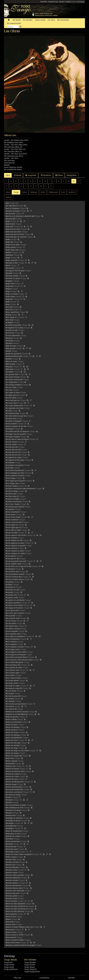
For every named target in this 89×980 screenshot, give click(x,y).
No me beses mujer (13, 517)
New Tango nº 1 (12, 317)
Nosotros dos (11, 815)
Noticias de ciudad (13, 836)
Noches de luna (12, 779)
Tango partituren (11, 969)
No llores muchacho (14, 502)
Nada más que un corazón (16, 237)
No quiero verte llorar (14, 605)
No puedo (9, 592)
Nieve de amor (11, 361)
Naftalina (9, 255)
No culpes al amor (13, 393)
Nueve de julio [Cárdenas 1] (17, 906)
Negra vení (10, 284)
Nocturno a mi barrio (14, 792)
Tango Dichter (30, 965)
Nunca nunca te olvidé (15, 935)
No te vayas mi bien (13, 678)
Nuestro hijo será (13, 893)
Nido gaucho (11, 348)
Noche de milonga (13, 735)
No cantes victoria (13, 377)
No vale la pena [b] (13, 696)
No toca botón (11, 691)
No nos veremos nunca (15, 579)
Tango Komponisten (32, 972)
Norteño (9, 802)
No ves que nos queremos (16, 704)
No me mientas (12, 548)
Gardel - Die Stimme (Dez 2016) (16, 140)
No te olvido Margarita (14, 662)
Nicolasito (10, 341)
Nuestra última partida (15, 875)
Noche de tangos (12, 753)
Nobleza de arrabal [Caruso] (17, 712)
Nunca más (10, 930)
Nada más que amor (14, 232)
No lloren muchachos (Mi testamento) (21, 489)
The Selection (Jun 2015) (14, 156)
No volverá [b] (11, 709)
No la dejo (10, 468)
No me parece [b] (12, 559)
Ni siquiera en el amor (15, 328)
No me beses (11, 514)
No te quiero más (12, 670)
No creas (9, 390)
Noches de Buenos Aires (15, 771)
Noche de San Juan (13, 743)
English (68, 2)
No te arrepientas (13, 639)
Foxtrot (9, 197)
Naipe (8, 258)
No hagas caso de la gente (16, 434)
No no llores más (12, 572)
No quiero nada (12, 597)
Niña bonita (10, 364)
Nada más (10, 227)
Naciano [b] (10, 214)
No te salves (10, 675)
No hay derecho (12, 447)
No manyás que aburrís (15, 507)
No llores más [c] (12, 496)
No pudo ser (11, 587)
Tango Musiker (30, 962)
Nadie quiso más (12, 250)
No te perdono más (13, 665)
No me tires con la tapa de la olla (19, 566)
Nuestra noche (12, 870)
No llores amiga (12, 491)
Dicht (43, 192)
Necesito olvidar (12, 276)
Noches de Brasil (12, 769)
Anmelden (44, 2)
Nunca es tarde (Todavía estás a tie (19, 927)
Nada (8, 221)
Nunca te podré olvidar (15, 940)
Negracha (9, 286)
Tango (16, 192)
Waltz (24, 192)
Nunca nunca (11, 932)
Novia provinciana (13, 841)
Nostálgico (10, 828)
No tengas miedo (12, 681)
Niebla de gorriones (14, 354)
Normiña (9, 800)
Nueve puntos (11, 914)
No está (9, 411)
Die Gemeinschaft (14, 23)
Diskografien (72, 175)
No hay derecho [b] (13, 450)
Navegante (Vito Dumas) (15, 271)
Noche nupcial (11, 761)
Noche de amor (12, 725)
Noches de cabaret (13, 774)
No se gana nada (12, 610)
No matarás (10, 509)
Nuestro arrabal (12, 880)
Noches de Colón (12, 777)
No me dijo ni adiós (13, 530)
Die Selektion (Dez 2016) (13, 142)
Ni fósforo (10, 322)
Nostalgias (10, 823)
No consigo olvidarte (14, 385)
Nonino (9, 797)
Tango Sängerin (31, 969)
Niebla (8, 351)
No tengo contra (12, 683)
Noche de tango (12, 748)
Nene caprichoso (12, 312)
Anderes (72, 192)
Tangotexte (31, 175)
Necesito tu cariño (13, 278)
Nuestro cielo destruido (15, 891)
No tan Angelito (12, 631)
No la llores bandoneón (15, 470)
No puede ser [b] (12, 590)
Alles (8, 175)
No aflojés (10, 372)
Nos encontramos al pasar (16, 805)
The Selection (9, 161)
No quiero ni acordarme (15, 600)
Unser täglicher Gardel (13, 167)
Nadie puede (11, 247)
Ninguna (9, 367)
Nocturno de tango (13, 795)
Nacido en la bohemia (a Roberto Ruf (20, 216)
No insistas (10, 463)
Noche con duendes (13, 722)
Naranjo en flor (12, 263)
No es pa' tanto (11, 403)
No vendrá (10, 699)
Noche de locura (12, 732)
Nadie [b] (9, 242)
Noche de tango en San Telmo (17, 751)
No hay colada (11, 444)
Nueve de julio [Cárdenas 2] (17, 909)
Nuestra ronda (11, 873)
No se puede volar (13, 618)
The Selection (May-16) (13, 147)
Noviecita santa (12, 849)
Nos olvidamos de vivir (15, 808)
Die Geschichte (63, 20)
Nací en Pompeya (12, 208)
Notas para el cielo (13, 834)
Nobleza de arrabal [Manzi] (17, 714)
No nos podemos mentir (15, 574)
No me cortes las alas (14, 522)
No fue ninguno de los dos (16, 426)
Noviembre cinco (12, 852)
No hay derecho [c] (13, 452)
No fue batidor (11, 424)
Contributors (44, 978)
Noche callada (11, 719)
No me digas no (12, 525)
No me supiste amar (14, 564)
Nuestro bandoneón (14, 885)
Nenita (8, 315)
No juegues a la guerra (15, 465)
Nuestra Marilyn (12, 867)
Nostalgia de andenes (14, 818)
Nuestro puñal (11, 896)
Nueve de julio (11, 901)
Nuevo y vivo (11, 917)
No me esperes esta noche (16, 535)
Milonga (34, 192)
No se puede (11, 616)
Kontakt (71, 978)
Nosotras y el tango (13, 810)
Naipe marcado (12, 260)
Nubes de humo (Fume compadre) (19, 854)
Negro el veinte (12, 294)
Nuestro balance (12, 883)
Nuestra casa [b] (12, 862)
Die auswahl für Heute (13, 170)
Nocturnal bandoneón (14, 789)
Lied (63, 192)
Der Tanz (51, 20)
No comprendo (11, 382)
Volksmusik (53, 192)
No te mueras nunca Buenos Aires (19, 660)
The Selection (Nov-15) (13, 151)
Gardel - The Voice (11, 158)
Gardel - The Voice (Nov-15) (15, 149)
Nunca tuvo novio (13, 943)
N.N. (7, 203)
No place (9, 585)
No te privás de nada (14, 668)
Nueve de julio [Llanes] (15, 911)
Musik (18, 175)
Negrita (9, 289)
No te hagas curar (13, 649)
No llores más (11, 494)
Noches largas (11, 784)
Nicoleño (9, 343)
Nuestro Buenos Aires (14, 888)
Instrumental (9, 163)
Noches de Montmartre (15, 782)
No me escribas (12, 533)
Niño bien (10, 369)
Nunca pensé (11, 937)
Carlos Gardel (40, 20)
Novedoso (9, 839)
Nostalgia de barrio (13, 821)
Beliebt (7, 165)
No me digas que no (13, 527)
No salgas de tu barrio (14, 608)
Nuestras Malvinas (13, 878)
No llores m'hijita (12, 499)
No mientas (10, 569)
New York (9, 320)
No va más (10, 693)
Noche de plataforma (14, 738)
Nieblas (9, 359)
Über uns (18, 978)
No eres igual (11, 398)
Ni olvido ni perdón (13, 325)
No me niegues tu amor (15, 551)
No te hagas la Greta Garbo (16, 652)
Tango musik (9, 965)
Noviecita (9, 844)
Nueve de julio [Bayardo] (15, 904)
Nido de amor (11, 346)
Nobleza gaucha (12, 717)
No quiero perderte (13, 603)
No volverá (10, 706)
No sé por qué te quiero (15, 613)
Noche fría (10, 758)
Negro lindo (10, 297)
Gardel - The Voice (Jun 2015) (15, 154)
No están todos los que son (16, 416)
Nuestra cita (11, 865)
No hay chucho (12, 442)
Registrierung (53, 2)
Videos (59, 175)
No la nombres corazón (15, 476)
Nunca (8, 919)
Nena (8, 304)
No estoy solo (11, 418)
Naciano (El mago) (13, 211)
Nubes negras (11, 857)
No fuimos (10, 429)
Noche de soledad (13, 745)
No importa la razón (14, 457)
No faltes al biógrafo (14, 421)
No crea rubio (11, 387)
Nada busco (10, 224)
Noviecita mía (11, 847)
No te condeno (11, 642)
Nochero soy (11, 766)
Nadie (8, 239)
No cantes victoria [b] (14, 380)
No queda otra (11, 595)
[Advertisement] (44, 145)
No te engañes (11, 644)
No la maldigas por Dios (15, 473)
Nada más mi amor (13, 229)
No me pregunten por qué (16, 561)
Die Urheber (28, 20)
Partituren (46, 175)
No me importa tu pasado (16, 546)
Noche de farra (12, 730)
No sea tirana (11, 621)
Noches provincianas (14, 787)
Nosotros (9, 813)
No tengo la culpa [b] (14, 688)
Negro (8, 291)
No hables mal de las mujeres (17, 431)
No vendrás (10, 701)
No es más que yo (13, 400)
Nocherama (10, 764)
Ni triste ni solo (12, 330)
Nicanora (9, 338)
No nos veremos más (14, 577)
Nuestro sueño (12, 898)
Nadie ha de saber (13, 245)
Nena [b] (9, 307)
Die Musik (17, 20)
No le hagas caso (12, 483)
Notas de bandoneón (14, 831)
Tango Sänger (30, 967)
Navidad (9, 273)
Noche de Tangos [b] (14, 756)
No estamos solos (12, 413)
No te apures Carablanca (15, 636)
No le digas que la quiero (16, 481)
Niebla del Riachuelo (14, 356)
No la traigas (11, 478)
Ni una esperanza (13, 335)
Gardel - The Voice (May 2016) (16, 145)
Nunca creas (11, 924)
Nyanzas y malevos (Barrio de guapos (20, 945)
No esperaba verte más (15, 408)
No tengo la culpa (13, 686)
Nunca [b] (10, 922)
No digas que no (12, 395)
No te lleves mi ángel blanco (17, 657)
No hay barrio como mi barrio (17, 439)
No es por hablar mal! (14, 406)
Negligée (9, 281)
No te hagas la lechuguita (16, 655)
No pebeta (10, 582)
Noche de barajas (12, 727)
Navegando (10, 268)
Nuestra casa (11, 860)
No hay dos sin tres (13, 455)
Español (62, 2)
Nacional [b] (11, 219)
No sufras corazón (13, 629)
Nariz (8, 265)
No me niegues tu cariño (15, 553)
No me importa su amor (15, 543)
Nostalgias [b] (11, 826)
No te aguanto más (13, 634)
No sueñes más (12, 626)
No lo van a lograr (13, 504)
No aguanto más (12, 374)
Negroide (9, 299)
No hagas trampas (13, 437)
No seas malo (11, 623)
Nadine (9, 252)
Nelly (8, 302)
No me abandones (13, 512)
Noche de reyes (12, 740)
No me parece (11, 556)
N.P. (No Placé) (11, 206)
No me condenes (12, 520)
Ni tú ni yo (10, 333)
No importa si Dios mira (15, 460)
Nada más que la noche (15, 234)
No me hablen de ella (14, 540)
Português (81, 2)
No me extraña (11, 538)
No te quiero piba (13, 673)
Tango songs (9, 967)
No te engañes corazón (15, 647)
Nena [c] (9, 310)
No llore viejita (12, 486)
